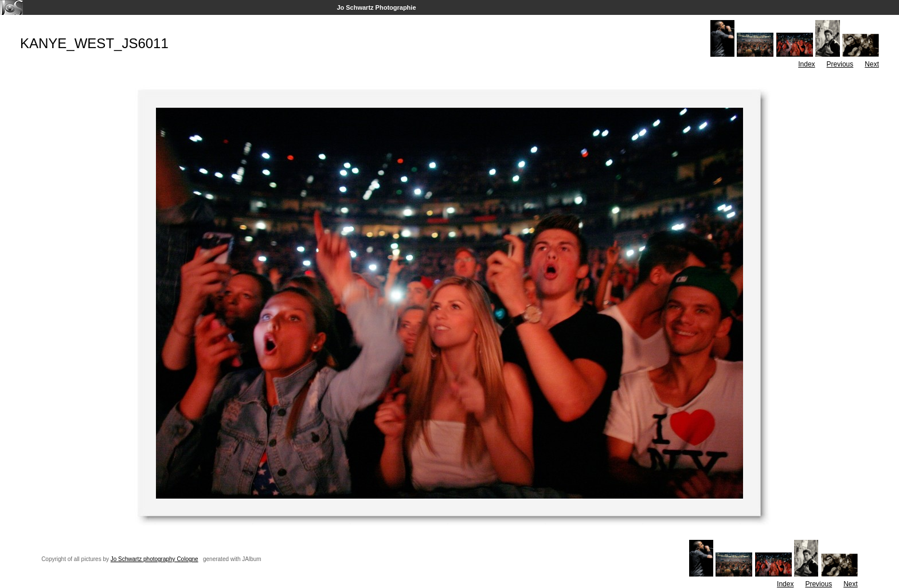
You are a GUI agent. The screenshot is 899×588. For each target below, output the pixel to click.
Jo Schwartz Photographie (376, 7)
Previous (840, 64)
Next (872, 64)
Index (806, 64)
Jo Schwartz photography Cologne (155, 559)
